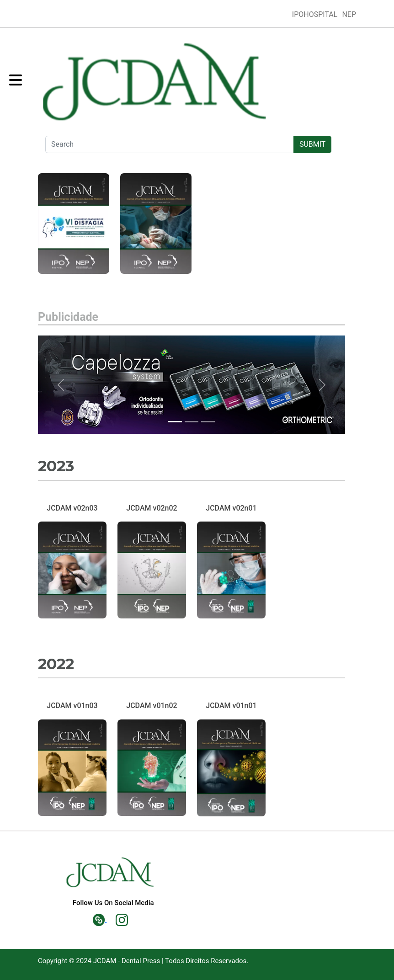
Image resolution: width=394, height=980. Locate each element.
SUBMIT (312, 144)
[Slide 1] (192, 422)
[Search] (170, 144)
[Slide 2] (208, 422)
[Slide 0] (175, 422)
